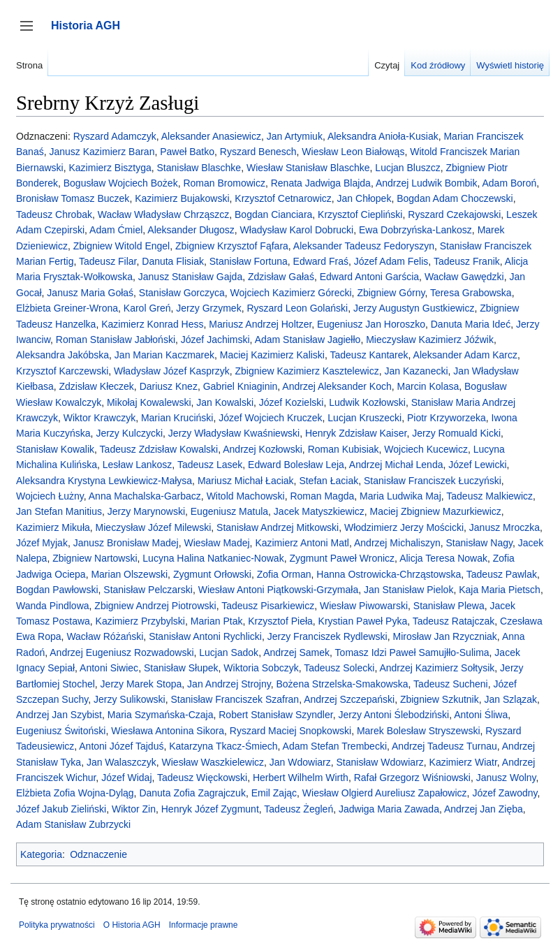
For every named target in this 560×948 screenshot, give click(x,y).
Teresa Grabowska (471, 293)
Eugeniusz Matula (229, 511)
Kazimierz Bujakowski (182, 198)
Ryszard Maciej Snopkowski (290, 731)
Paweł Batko (187, 152)
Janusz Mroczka (504, 527)
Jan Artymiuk (295, 136)
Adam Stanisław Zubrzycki (73, 824)
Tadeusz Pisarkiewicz (268, 606)
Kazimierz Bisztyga (110, 168)
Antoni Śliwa (481, 715)
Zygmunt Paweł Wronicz (342, 558)
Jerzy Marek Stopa (141, 684)
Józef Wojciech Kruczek (270, 418)
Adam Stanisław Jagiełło (308, 340)
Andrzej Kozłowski (263, 449)
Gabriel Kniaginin (241, 386)
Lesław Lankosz (138, 465)
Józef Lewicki (477, 465)
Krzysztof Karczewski (62, 371)
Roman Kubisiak (344, 449)
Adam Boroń (509, 183)
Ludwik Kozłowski (367, 402)
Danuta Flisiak (173, 261)
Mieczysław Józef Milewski (154, 527)
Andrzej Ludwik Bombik (427, 183)
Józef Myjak (42, 543)
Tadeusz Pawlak (502, 574)
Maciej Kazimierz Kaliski (272, 355)
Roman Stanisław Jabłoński (116, 340)
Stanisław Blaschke (199, 168)
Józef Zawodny (504, 793)
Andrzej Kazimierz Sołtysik (437, 668)
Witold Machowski (246, 496)
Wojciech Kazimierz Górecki (291, 293)
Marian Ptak (217, 621)
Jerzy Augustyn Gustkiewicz (414, 308)
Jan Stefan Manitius (59, 511)
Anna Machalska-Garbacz (145, 496)
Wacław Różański (105, 636)
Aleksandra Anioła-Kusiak (383, 136)
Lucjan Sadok (229, 652)
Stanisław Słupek (181, 668)
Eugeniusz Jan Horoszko (371, 324)
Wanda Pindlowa (53, 606)
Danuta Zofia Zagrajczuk (192, 793)
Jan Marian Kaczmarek (164, 355)
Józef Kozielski (292, 402)
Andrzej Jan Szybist (59, 715)
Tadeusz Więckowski (202, 778)
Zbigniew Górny (391, 293)
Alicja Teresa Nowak (443, 558)
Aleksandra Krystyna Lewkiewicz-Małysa (104, 481)
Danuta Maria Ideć (471, 324)
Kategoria (41, 854)
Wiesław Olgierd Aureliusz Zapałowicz (385, 793)
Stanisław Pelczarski (148, 590)
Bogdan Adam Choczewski (455, 198)
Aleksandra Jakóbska (62, 355)
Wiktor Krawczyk (100, 418)
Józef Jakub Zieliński (61, 809)
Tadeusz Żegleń (299, 809)
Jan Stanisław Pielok (408, 590)
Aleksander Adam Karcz (465, 355)
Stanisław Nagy (479, 543)
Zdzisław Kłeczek (96, 386)
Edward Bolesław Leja (296, 465)
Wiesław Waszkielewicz (213, 762)
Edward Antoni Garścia (369, 277)
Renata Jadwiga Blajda (321, 183)
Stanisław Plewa (449, 606)
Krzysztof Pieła (280, 621)
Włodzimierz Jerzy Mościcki (404, 527)
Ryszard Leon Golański (297, 308)
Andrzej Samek (296, 652)
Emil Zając (274, 793)
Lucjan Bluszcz (407, 168)
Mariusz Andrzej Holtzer (260, 324)
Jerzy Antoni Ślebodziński (393, 715)
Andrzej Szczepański (349, 699)
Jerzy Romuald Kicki (456, 433)
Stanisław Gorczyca (182, 293)
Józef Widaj (126, 778)
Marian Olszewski (129, 574)
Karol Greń (147, 308)
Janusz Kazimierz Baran (102, 152)
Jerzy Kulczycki (129, 433)
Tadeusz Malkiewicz (489, 496)
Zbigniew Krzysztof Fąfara (232, 246)
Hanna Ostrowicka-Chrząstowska (389, 574)
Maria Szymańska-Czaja (161, 715)
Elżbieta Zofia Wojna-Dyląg (75, 793)
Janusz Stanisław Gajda (190, 277)
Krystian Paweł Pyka (363, 621)
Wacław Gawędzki (464, 277)
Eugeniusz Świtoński (61, 731)
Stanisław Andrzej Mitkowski (278, 527)
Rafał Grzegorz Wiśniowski (412, 778)
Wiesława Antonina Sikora (168, 731)
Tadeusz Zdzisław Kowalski (159, 449)
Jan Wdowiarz (300, 762)
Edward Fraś (321, 261)
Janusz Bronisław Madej (126, 543)
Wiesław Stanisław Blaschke (308, 168)
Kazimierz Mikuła (53, 527)
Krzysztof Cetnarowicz (283, 198)
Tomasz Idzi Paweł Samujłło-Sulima (412, 652)
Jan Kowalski (225, 402)
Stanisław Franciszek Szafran (235, 699)
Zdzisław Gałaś (281, 277)
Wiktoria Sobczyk (261, 668)
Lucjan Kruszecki (364, 418)
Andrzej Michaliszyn (397, 543)
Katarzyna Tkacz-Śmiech (223, 746)
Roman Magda (322, 496)
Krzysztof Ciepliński (360, 214)
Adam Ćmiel (116, 230)
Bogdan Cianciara (273, 214)
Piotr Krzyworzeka (447, 418)
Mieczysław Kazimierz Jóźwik (430, 340)
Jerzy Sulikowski (130, 699)
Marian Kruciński (177, 418)
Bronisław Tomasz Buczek (73, 198)
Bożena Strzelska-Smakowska (342, 684)
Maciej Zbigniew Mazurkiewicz (436, 511)
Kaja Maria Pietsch (500, 590)
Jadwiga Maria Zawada (389, 809)
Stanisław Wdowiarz (380, 762)
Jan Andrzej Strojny (229, 684)
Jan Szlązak (511, 699)
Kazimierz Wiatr (463, 762)
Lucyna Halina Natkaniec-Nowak (213, 558)
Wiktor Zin (134, 809)
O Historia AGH (132, 925)
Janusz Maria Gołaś (90, 293)
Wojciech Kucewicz (426, 449)
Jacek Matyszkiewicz (319, 511)
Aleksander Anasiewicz (211, 136)
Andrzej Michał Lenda (396, 465)
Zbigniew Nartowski (95, 558)
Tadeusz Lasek (210, 465)
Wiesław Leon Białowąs (353, 152)
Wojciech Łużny (50, 496)
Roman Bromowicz (224, 183)
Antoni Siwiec (109, 668)
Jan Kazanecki (417, 371)
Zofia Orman (284, 574)
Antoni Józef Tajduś (121, 746)
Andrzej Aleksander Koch (337, 386)
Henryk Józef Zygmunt (210, 809)
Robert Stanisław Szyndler (275, 715)
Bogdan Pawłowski (57, 590)
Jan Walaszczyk (121, 762)
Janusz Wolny (506, 778)
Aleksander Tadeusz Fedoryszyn (364, 246)
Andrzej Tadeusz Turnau (444, 746)
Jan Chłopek (364, 198)
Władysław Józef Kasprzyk (172, 371)
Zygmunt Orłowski (212, 574)
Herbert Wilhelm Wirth (301, 778)
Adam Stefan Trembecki (335, 746)
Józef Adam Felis (391, 261)
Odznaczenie (98, 854)
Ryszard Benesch (258, 152)
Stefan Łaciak (329, 481)
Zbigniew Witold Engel (122, 246)
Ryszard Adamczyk (115, 136)
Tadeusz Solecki (339, 668)
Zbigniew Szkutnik (440, 699)
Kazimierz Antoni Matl (302, 543)
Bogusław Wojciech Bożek (121, 183)
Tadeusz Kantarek (369, 355)
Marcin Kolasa (428, 386)
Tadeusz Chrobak (54, 214)
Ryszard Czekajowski (454, 214)
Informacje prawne (204, 925)
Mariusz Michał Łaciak (246, 481)
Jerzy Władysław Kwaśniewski (234, 433)
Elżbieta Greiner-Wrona (67, 308)
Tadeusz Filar (108, 261)
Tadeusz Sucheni (451, 684)
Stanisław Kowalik (55, 449)
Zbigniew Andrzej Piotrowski (155, 606)
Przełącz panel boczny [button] (31, 32)
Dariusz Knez (169, 386)
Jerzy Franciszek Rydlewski (327, 636)
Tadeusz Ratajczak (454, 621)
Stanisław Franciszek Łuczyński (433, 481)
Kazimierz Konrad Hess (152, 324)
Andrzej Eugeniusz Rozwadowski (121, 652)
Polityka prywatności (57, 925)
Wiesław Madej (216, 543)
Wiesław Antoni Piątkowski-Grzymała (279, 590)
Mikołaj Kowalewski (149, 402)
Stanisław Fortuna (249, 261)
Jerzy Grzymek (208, 308)
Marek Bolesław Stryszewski (419, 731)
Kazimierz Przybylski (140, 621)
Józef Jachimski (215, 340)
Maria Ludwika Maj (400, 496)
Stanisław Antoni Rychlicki (205, 636)
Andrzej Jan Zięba (484, 809)
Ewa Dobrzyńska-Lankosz (415, 230)
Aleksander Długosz (191, 230)
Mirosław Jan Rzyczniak (444, 636)
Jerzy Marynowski (146, 511)
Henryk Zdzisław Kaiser (356, 433)
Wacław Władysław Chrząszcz (164, 214)
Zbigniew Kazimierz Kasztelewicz (307, 371)
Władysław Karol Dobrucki (297, 230)
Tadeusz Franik (467, 261)
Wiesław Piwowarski (364, 606)
